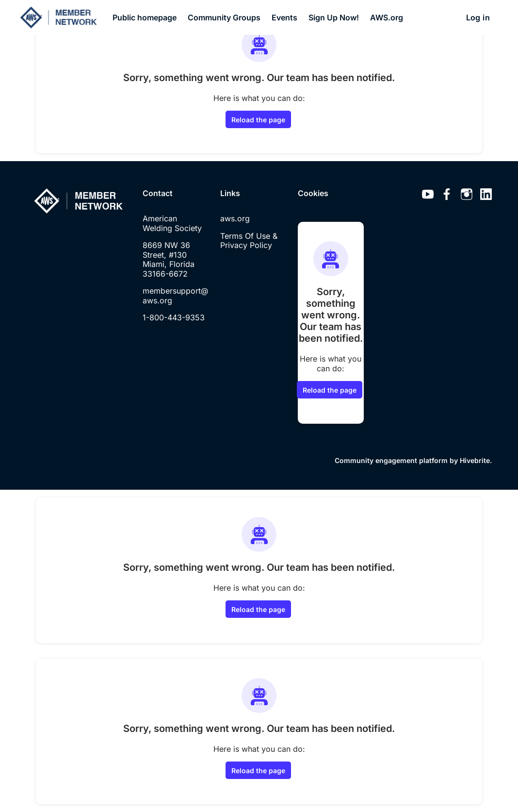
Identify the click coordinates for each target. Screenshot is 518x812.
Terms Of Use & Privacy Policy (249, 241)
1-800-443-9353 (174, 317)
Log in (478, 17)
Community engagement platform (391, 460)
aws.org (235, 218)
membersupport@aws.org (175, 296)
